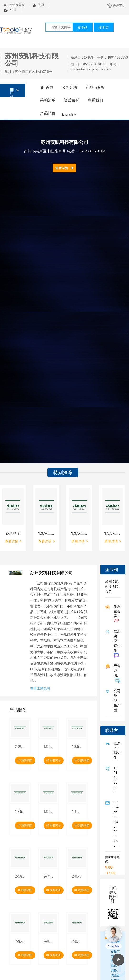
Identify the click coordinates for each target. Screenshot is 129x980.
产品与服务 (95, 87)
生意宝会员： (116, 614)
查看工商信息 (40, 689)
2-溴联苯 (13, 533)
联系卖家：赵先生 (116, 643)
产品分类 (12, 92)
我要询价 (25, 760)
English (67, 114)
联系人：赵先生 (116, 750)
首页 (47, 87)
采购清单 (48, 100)
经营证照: (116, 673)
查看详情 (64, 168)
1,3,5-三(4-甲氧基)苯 (79, 533)
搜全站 (83, 27)
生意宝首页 (14, 5)
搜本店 (104, 27)
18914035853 (115, 780)
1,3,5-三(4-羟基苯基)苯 (112, 533)
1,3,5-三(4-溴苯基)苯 (46, 533)
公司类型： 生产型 (116, 700)
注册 (10, 10)
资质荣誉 (72, 100)
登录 (39, 5)
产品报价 (48, 113)
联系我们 (95, 100)
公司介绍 (69, 87)
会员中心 (116, 5)
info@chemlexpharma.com (115, 824)
